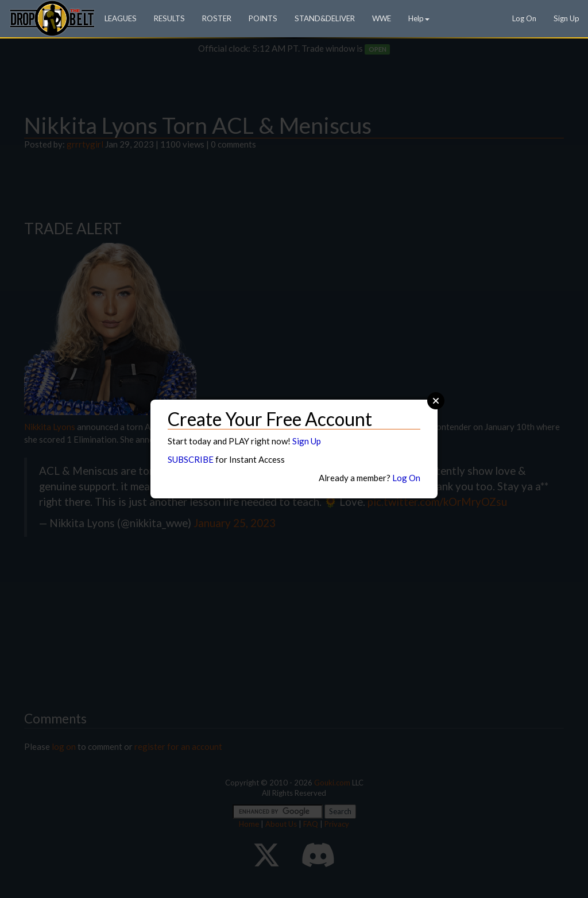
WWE (382, 18)
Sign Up (566, 18)
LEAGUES (121, 18)
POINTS (263, 18)
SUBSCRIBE (191, 459)
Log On (524, 18)
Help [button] (419, 18)
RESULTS (169, 18)
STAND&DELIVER (325, 18)
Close (436, 401)
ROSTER (217, 18)
